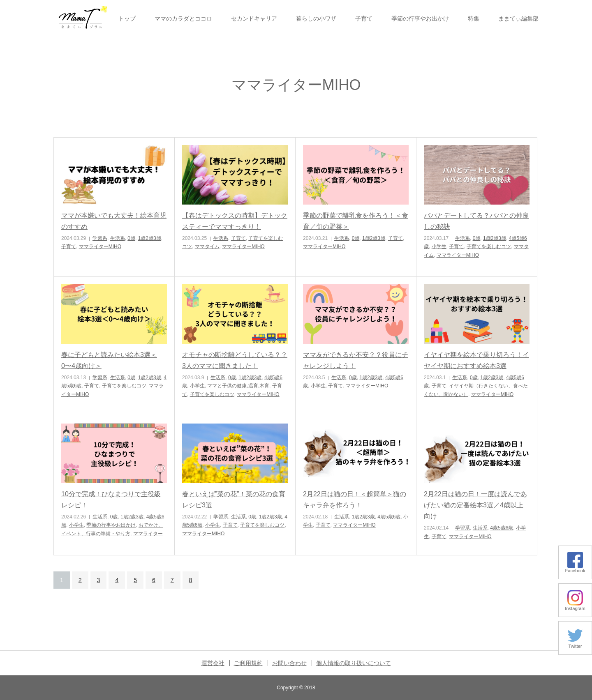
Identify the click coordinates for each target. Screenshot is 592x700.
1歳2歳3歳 (150, 238)
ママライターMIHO (100, 246)
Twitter (575, 644)
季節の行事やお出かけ (420, 18)
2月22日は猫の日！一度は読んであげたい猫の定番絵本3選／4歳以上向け (475, 505)
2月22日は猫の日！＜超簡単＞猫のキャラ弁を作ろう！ (355, 500)
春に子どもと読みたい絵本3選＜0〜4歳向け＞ (109, 360)
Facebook (575, 568)
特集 (474, 18)
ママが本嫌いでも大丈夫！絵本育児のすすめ (114, 221)
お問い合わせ (289, 663)
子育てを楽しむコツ (489, 246)
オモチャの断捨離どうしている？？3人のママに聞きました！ (235, 360)
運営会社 (213, 663)
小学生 (439, 246)
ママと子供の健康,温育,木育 (238, 386)
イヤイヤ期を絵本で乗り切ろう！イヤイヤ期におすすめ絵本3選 (476, 360)
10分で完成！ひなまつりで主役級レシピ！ (111, 500)
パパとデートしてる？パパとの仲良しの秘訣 (476, 221)
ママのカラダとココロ (183, 18)
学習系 (100, 238)
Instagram (575, 606)
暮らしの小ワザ (316, 18)
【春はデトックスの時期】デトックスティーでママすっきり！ (235, 221)
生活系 (118, 238)
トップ (127, 18)
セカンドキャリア (254, 18)
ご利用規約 (248, 663)
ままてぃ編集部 (518, 18)
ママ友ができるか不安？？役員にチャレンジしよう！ (356, 360)
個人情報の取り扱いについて (354, 663)
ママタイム (207, 246)
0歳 (131, 238)
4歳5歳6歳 (389, 517)
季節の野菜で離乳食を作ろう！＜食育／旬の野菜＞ (356, 221)
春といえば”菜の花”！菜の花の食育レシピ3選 (234, 500)
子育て (364, 18)
